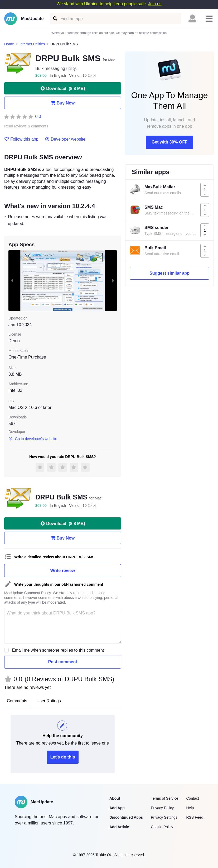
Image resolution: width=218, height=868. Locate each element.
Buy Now (63, 103)
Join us (155, 4)
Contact (192, 798)
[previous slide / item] (12, 281)
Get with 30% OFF (169, 142)
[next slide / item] (113, 281)
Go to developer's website (33, 439)
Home (9, 44)
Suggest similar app (169, 273)
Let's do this (63, 757)
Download (62, 88)
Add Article (119, 827)
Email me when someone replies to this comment (58, 650)
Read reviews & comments (26, 126)
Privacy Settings (164, 817)
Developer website (65, 139)
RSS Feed (195, 817)
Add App (117, 808)
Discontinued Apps (126, 817)
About (115, 798)
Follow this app (21, 139)
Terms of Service (164, 798)
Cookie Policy (162, 827)
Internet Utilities (32, 44)
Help (190, 808)
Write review (63, 571)
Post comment (62, 662)
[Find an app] (55, 19)
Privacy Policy (162, 808)
